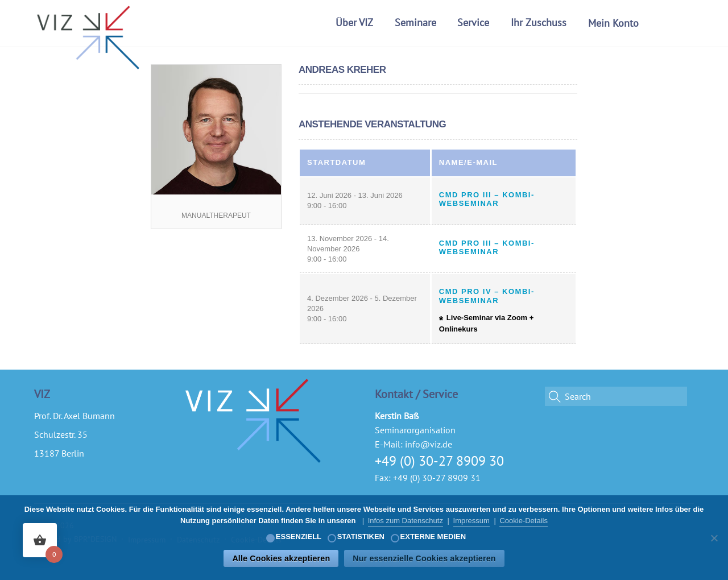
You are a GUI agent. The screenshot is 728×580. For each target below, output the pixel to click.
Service (473, 22)
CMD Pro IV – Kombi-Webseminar (487, 296)
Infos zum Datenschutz (406, 521)
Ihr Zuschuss (539, 22)
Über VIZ (354, 22)
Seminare (415, 22)
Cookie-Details (524, 521)
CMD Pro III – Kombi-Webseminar (487, 199)
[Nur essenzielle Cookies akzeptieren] (714, 538)
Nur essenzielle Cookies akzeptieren (424, 558)
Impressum (471, 521)
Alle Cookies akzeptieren (281, 558)
